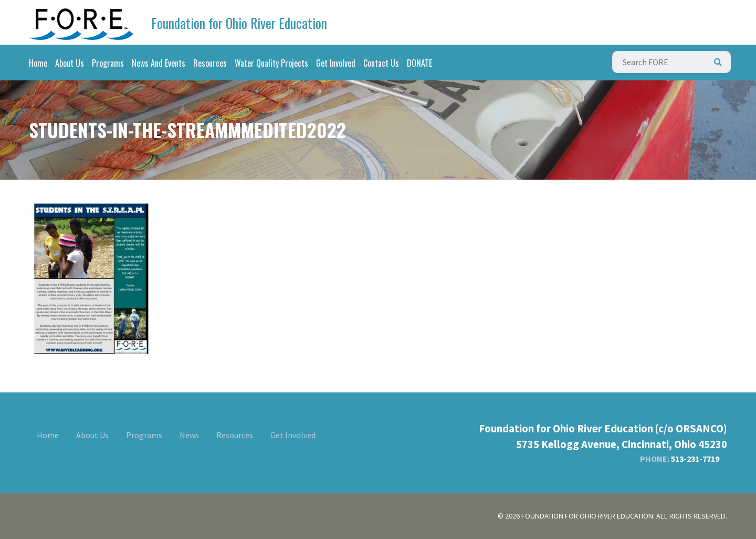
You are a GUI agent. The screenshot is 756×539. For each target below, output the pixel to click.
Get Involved (336, 63)
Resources (210, 63)
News (189, 435)
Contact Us (381, 63)
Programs (108, 63)
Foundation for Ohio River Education (239, 23)
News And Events (159, 63)
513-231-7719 (695, 459)
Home (38, 63)
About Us (70, 63)
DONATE (419, 63)
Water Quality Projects (271, 63)
